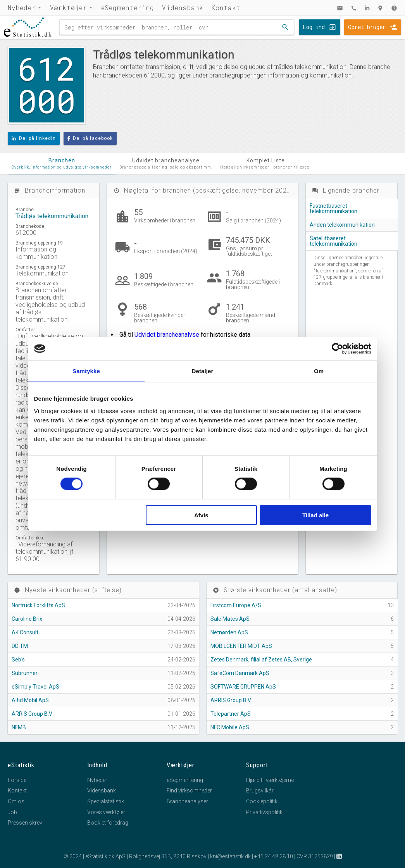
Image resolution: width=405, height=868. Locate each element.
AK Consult (25, 632)
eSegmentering (128, 8)
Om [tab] (319, 371)
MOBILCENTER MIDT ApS (241, 646)
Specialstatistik (106, 801)
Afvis (201, 515)
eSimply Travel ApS (35, 687)
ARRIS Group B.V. (32, 714)
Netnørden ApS (229, 632)
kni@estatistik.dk (230, 856)
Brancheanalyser (187, 801)
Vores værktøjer (106, 812)
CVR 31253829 (315, 856)
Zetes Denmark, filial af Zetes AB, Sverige (261, 660)
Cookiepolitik (262, 801)
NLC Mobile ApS (230, 727)
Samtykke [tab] (86, 371)
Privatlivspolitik (264, 812)
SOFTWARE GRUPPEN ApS (243, 687)
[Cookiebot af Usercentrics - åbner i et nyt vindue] (337, 349)
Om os (16, 801)
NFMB (19, 727)
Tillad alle (315, 515)
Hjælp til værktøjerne (270, 780)
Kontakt (226, 8)
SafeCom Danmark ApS (240, 673)
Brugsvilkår (260, 790)
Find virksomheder (189, 790)
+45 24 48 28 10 (274, 856)
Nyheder (22, 8)
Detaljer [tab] (203, 371)
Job (12, 812)
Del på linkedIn (34, 138)
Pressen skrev (25, 823)
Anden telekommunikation (342, 225)
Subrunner (25, 673)
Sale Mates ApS (230, 619)
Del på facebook (90, 138)
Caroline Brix (27, 619)
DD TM (20, 646)
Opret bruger (367, 27)
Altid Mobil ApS (30, 700)
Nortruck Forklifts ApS (38, 605)
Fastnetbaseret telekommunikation (333, 208)
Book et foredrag (108, 823)
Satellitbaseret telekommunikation (333, 241)
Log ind (314, 27)
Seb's (18, 660)
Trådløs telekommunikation (52, 216)
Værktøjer (69, 8)
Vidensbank (183, 8)
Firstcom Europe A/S (236, 605)
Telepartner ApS (231, 714)
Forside (17, 780)
